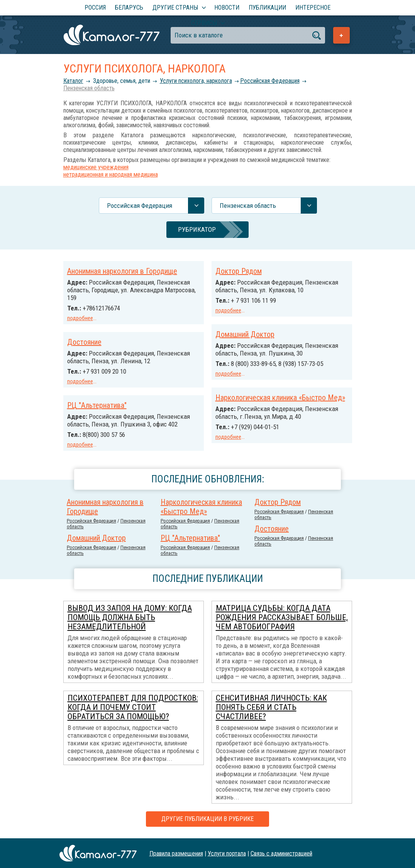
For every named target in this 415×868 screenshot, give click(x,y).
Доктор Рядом (239, 271)
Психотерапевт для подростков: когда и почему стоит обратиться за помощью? (133, 707)
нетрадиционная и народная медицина (111, 174)
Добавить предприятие (341, 35)
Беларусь (129, 8)
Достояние (84, 342)
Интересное (313, 8)
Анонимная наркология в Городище (122, 271)
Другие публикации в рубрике (207, 819)
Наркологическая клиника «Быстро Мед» (280, 398)
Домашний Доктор (245, 334)
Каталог (73, 81)
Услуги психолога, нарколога (196, 81)
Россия (95, 8)
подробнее (80, 318)
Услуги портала (227, 853)
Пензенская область (89, 88)
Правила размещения (176, 853)
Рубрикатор (197, 229)
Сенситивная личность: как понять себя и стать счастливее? (271, 707)
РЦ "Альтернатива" (97, 405)
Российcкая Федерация (270, 81)
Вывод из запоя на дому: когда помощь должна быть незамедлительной (130, 617)
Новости (227, 8)
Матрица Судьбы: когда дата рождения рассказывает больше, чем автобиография (282, 617)
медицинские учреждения (96, 167)
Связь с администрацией (281, 853)
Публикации (267, 8)
